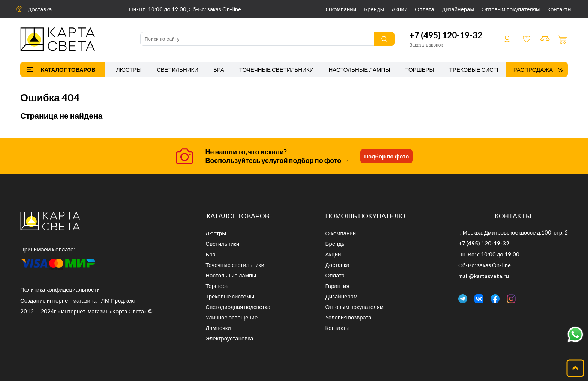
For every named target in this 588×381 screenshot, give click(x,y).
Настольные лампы (360, 69)
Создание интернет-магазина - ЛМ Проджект (78, 300)
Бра (219, 69)
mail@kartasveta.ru (484, 276)
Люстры (129, 69)
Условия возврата (349, 317)
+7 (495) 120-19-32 (446, 35)
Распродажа (533, 69)
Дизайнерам (458, 9)
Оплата (424, 9)
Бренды (374, 9)
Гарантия (337, 286)
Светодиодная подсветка (238, 307)
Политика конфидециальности (60, 289)
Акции (399, 9)
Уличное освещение (232, 317)
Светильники (177, 69)
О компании (341, 9)
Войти (507, 39)
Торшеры (420, 69)
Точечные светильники (277, 69)
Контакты (559, 9)
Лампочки (218, 328)
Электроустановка (229, 338)
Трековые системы (480, 69)
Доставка (40, 9)
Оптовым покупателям (511, 9)
